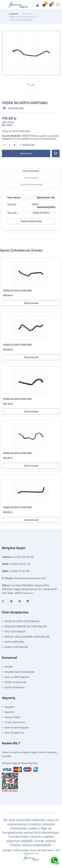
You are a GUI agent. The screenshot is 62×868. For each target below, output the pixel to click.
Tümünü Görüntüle (31, 221)
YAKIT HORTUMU (14, 642)
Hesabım (10, 707)
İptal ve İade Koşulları (17, 677)
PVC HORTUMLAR (15, 632)
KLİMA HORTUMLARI (16, 647)
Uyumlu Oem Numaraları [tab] (31, 185)
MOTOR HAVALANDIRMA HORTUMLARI (27, 637)
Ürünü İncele (31, 303)
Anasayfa (14, 14)
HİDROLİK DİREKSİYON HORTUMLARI (26, 626)
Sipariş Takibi (12, 717)
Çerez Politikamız (14, 687)
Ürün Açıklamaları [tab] (31, 171)
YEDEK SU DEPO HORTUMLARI (23, 17)
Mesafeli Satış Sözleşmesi (19, 672)
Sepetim (9, 712)
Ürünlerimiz (28, 14)
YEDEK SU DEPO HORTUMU (17, 291)
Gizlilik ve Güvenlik (15, 682)
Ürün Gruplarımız (14, 733)
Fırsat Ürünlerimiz (15, 722)
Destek (8, 667)
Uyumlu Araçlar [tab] (31, 178)
